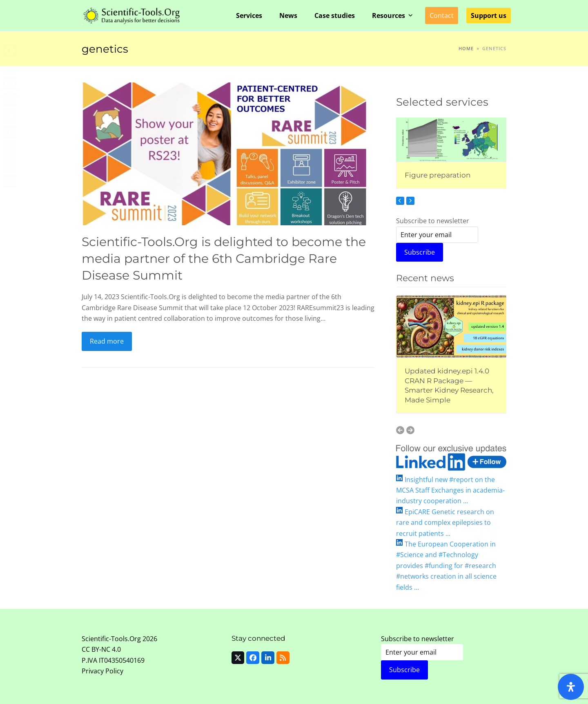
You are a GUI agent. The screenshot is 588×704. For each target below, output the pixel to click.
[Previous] (400, 201)
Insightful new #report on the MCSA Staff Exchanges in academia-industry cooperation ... (450, 490)
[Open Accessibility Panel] (571, 687)
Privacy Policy (102, 671)
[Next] (410, 201)
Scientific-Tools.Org (111, 639)
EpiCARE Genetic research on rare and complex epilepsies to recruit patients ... (445, 523)
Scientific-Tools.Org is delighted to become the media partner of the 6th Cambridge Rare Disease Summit (224, 258)
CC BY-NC (96, 649)
